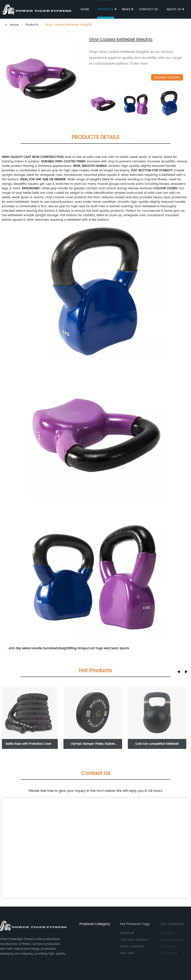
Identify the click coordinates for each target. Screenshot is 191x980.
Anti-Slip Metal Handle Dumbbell (33, 648)
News (126, 9)
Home (85, 9)
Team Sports (120, 648)
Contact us (148, 9)
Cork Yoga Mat (99, 648)
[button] (179, 672)
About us (174, 9)
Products (106, 9)
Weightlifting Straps (72, 648)
